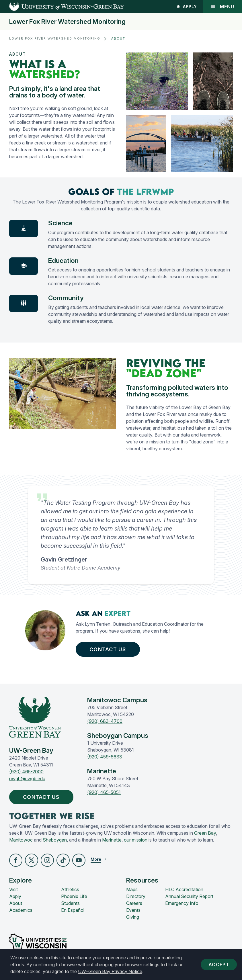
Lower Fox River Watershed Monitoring (67, 22)
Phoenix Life (74, 896)
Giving (133, 917)
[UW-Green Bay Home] (62, 7)
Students (70, 903)
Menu (223, 7)
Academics (21, 910)
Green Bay (205, 833)
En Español (73, 910)
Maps (132, 889)
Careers (134, 903)
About (16, 903)
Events (133, 910)
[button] (16, 860)
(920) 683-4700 (105, 721)
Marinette (112, 840)
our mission (136, 840)
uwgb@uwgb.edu (27, 778)
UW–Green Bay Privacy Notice (110, 971)
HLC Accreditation (184, 889)
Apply (187, 6)
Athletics (70, 889)
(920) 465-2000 (26, 772)
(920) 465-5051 (104, 792)
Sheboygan (55, 840)
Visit (13, 889)
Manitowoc (21, 840)
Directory (136, 896)
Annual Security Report (189, 896)
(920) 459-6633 (105, 757)
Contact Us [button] (109, 649)
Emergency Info (182, 903)
